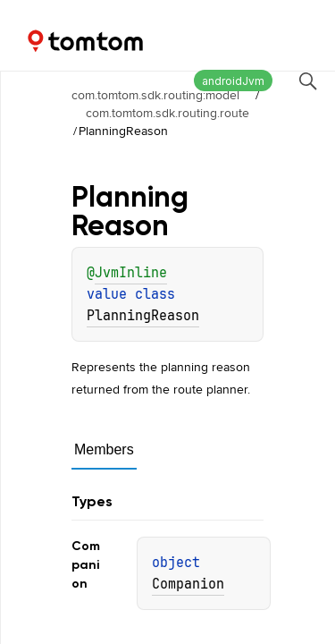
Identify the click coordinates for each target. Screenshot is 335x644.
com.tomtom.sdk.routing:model (155, 95)
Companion (188, 584)
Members (104, 449)
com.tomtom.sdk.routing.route (167, 113)
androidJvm (233, 81)
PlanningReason (143, 316)
